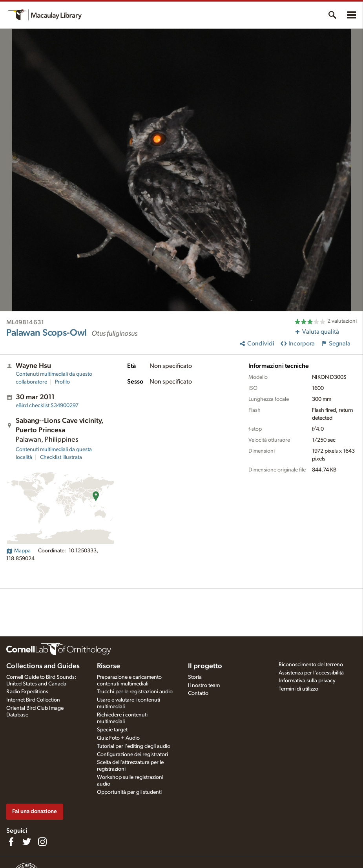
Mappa (18, 551)
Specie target (112, 730)
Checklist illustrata (61, 457)
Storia (195, 677)
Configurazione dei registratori (132, 755)
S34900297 (47, 406)
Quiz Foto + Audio (118, 738)
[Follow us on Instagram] (42, 842)
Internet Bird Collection (33, 700)
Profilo (62, 382)
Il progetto (205, 666)
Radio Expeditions (27, 692)
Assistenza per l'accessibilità (311, 673)
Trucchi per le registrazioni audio (135, 692)
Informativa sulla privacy (307, 681)
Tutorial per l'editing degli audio (134, 746)
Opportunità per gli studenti (129, 792)
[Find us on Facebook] (11, 842)
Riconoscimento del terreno (311, 665)
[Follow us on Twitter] (27, 842)
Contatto (198, 693)
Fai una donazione (35, 811)
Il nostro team (204, 685)
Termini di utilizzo (298, 689)
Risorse (109, 666)
